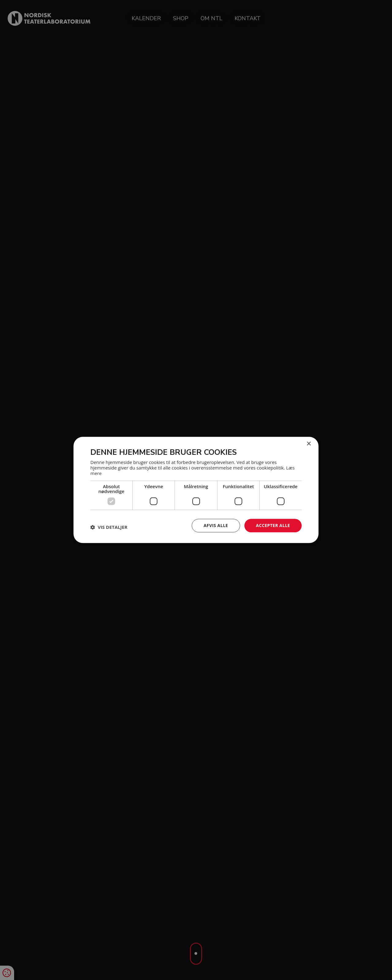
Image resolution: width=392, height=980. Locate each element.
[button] (109, 527)
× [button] (309, 444)
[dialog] (196, 490)
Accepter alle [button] (273, 525)
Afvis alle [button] (216, 525)
